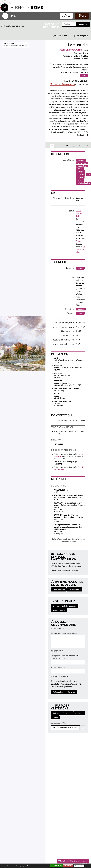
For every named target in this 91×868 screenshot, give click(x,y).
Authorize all (56, 866)
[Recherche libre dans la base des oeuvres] (69, 24)
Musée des (63, 84)
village (80, 172)
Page (66, 16)
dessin (84, 76)
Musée (82, 16)
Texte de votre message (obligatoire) (64, 633)
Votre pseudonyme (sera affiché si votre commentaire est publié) (65, 657)
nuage (80, 178)
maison (81, 175)
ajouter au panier (61, 36)
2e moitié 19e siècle (81, 250)
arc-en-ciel (82, 163)
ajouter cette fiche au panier (65, 606)
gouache (81, 309)
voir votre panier (81, 36)
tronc (80, 180)
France (79, 241)
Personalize (79, 866)
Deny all (69, 866)
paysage (81, 160)
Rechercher (83, 24)
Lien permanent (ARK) (58, 723)
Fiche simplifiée (59, 590)
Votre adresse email (58, 668)
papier (80, 313)
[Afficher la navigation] (5, 16)
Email (55, 717)
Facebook (67, 713)
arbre (80, 169)
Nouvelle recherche (51, 26)
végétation (82, 166)
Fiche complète (75, 590)
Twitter (56, 713)
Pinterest (79, 713)
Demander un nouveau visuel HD (63, 571)
